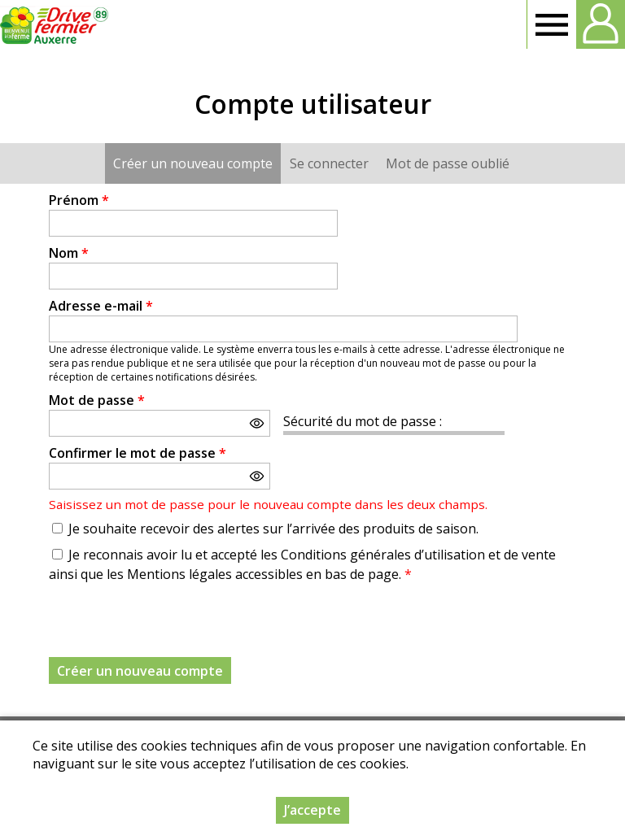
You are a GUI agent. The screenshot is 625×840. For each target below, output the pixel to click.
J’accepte (312, 810)
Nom (69, 253)
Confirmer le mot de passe (138, 453)
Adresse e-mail (101, 306)
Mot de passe (97, 400)
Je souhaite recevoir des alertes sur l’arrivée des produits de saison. (273, 529)
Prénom (79, 200)
